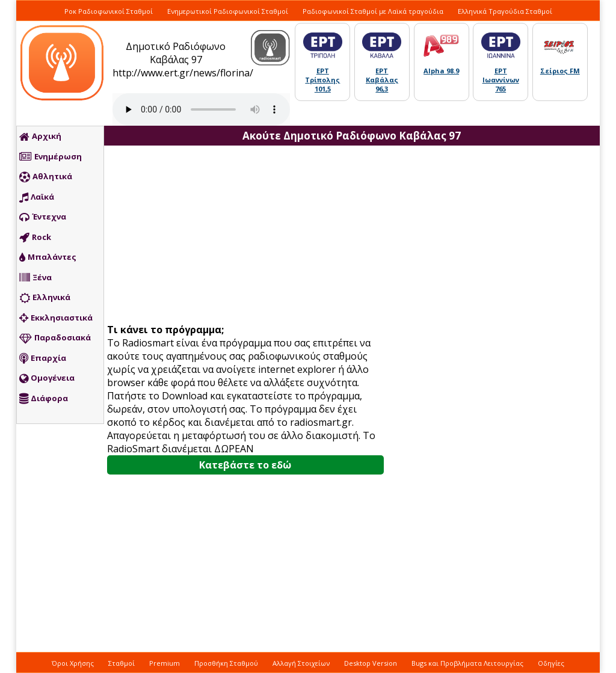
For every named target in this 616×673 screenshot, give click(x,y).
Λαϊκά (37, 197)
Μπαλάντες (48, 257)
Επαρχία (43, 358)
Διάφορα (44, 399)
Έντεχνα (43, 217)
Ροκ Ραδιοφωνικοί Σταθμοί (109, 11)
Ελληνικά (45, 298)
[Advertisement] (250, 236)
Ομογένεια (47, 378)
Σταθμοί (122, 663)
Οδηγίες (551, 663)
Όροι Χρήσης (73, 663)
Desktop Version (371, 663)
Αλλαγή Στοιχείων (301, 663)
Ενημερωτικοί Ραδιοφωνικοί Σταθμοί (228, 11)
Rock (35, 238)
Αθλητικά (46, 177)
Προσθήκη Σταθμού (226, 663)
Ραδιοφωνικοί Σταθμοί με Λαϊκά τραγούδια (373, 11)
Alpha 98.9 (441, 71)
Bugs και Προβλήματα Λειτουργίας (467, 663)
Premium (165, 663)
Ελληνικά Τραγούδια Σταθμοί (505, 11)
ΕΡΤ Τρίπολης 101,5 (322, 80)
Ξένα (35, 278)
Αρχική (40, 137)
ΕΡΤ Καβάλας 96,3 (382, 80)
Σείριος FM (560, 71)
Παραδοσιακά (55, 338)
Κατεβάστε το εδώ (245, 465)
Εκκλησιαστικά (56, 318)
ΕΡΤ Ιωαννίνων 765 (501, 80)
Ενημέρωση (51, 157)
